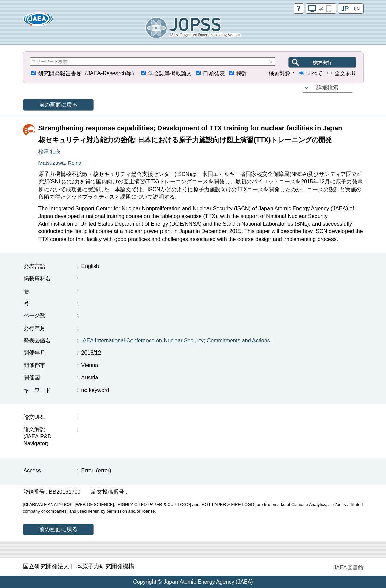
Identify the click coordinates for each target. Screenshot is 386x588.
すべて (314, 73)
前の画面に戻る (58, 105)
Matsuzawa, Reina (60, 163)
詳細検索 (327, 88)
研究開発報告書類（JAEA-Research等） (88, 73)
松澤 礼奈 (49, 152)
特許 (242, 73)
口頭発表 (214, 73)
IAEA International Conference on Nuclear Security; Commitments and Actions (176, 340)
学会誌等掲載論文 (170, 73)
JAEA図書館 (348, 567)
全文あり (345, 73)
